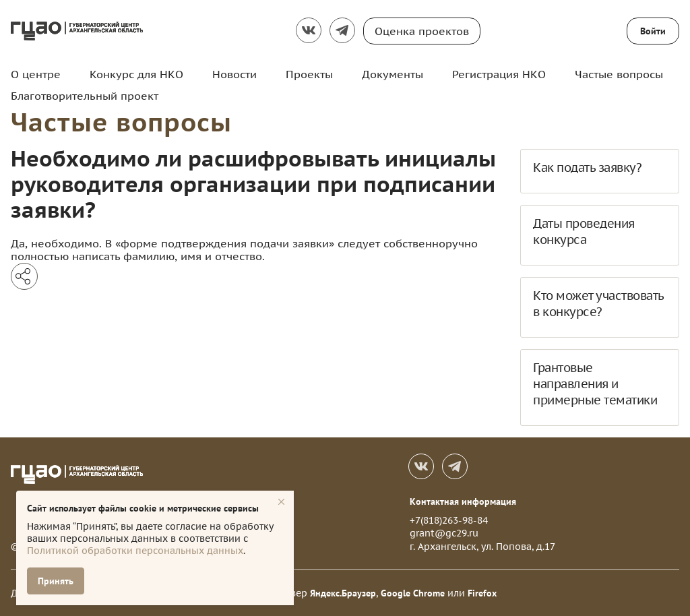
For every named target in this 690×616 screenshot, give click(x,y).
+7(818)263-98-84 (449, 520)
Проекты (309, 74)
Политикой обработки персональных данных (135, 551)
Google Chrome (413, 593)
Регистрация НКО (499, 74)
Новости (234, 74)
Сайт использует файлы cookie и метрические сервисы (143, 508)
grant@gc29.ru (444, 533)
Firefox (482, 593)
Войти (653, 31)
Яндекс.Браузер (343, 593)
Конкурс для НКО (136, 74)
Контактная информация (463, 501)
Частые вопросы (619, 74)
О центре (36, 74)
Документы (393, 74)
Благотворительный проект (85, 96)
